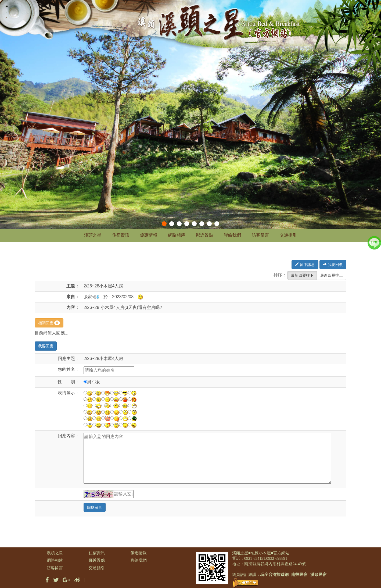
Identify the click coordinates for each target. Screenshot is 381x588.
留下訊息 (305, 265)
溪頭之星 (93, 235)
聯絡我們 (232, 235)
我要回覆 (333, 265)
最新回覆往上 (332, 275)
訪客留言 (260, 235)
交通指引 (288, 235)
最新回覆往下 (302, 275)
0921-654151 (255, 558)
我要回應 (46, 346)
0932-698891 (277, 558)
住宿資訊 (121, 235)
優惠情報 (149, 235)
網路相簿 (177, 235)
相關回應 (49, 323)
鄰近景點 (204, 235)
